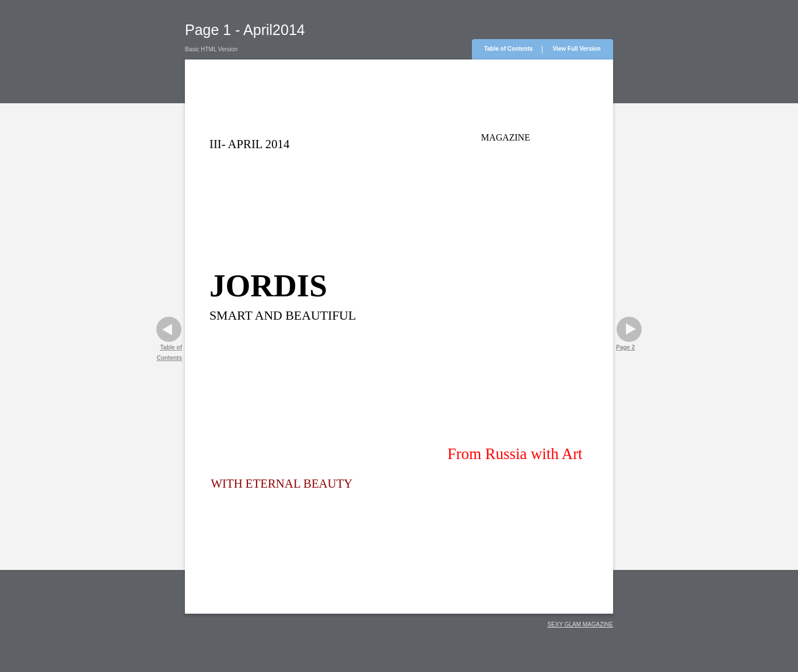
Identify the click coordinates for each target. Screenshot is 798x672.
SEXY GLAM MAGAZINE (580, 624)
